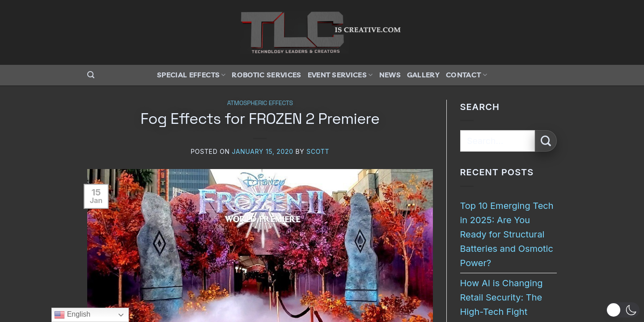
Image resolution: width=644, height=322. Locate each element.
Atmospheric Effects (260, 103)
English (72, 315)
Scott (318, 151)
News (390, 75)
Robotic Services (266, 75)
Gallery (423, 75)
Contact (466, 75)
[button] (91, 75)
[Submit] (546, 141)
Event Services (340, 75)
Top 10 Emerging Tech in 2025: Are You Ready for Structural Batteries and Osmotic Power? (507, 234)
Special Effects (191, 75)
